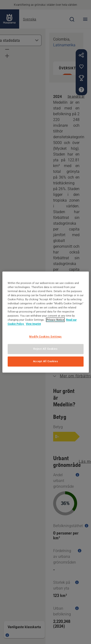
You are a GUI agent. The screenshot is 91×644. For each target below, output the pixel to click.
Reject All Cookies (45, 349)
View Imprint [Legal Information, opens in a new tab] (33, 324)
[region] (46, 322)
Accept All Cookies (45, 361)
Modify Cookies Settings (45, 337)
